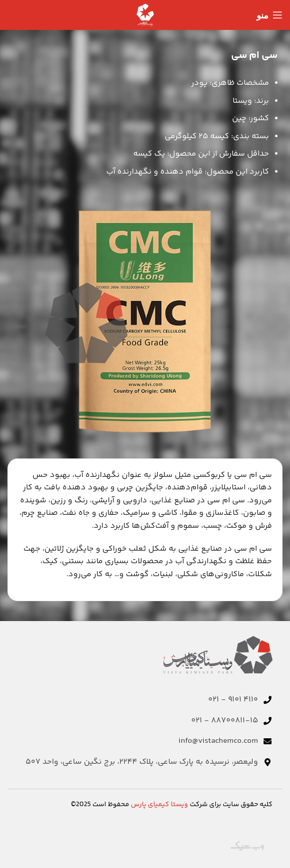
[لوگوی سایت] (145, 15)
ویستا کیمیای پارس (159, 805)
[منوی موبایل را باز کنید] (270, 15)
